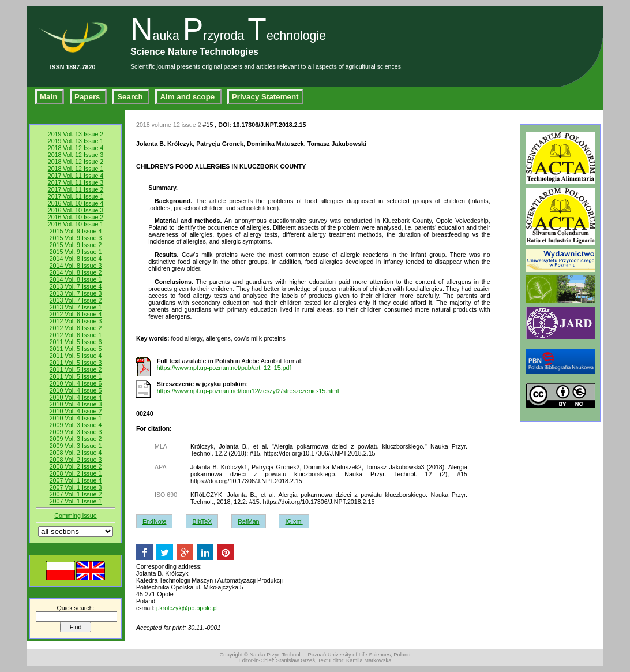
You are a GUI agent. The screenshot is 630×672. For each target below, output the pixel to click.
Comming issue (75, 516)
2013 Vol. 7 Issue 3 (76, 293)
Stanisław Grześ (295, 660)
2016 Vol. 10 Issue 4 (76, 203)
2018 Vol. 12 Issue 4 (76, 148)
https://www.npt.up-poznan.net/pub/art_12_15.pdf (224, 368)
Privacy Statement (265, 97)
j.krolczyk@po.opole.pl (187, 608)
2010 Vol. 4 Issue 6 (76, 383)
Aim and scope (188, 97)
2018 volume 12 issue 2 (169, 125)
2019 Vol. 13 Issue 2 (76, 134)
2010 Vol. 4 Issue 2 (76, 411)
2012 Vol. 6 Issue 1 (76, 335)
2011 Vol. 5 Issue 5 (76, 349)
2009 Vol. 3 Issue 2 (76, 439)
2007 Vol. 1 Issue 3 (76, 487)
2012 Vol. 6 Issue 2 (76, 328)
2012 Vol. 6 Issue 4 (76, 314)
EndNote (154, 521)
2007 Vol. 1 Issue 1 (76, 501)
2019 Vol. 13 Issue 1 (76, 141)
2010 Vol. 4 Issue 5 (76, 390)
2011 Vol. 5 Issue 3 (76, 363)
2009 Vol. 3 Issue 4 (76, 425)
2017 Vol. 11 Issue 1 (76, 196)
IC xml (294, 521)
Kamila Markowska (369, 660)
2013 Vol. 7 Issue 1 (76, 307)
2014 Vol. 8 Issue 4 (76, 259)
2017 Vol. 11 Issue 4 (76, 176)
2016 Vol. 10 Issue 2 (76, 217)
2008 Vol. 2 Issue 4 (76, 453)
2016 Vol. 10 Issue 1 (76, 224)
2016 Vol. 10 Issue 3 (76, 210)
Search (131, 97)
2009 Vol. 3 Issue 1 (76, 446)
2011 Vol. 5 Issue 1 (76, 376)
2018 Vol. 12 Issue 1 (76, 169)
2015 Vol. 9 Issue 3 (76, 238)
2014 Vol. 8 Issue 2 (76, 272)
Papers (88, 97)
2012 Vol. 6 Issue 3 (76, 321)
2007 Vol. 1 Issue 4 (76, 480)
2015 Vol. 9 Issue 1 (76, 252)
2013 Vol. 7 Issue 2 (76, 300)
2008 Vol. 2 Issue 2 (76, 466)
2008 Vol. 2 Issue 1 (76, 473)
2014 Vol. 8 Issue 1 (76, 279)
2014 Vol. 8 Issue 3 (76, 266)
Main (50, 97)
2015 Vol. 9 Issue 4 (76, 231)
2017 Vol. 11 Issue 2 (76, 189)
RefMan (248, 521)
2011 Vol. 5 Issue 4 (76, 356)
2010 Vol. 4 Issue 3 (76, 404)
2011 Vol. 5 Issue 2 (76, 369)
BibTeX (202, 521)
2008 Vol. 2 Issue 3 (76, 460)
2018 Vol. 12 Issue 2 (76, 162)
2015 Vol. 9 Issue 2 (76, 245)
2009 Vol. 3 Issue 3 (76, 432)
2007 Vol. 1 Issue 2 (76, 494)
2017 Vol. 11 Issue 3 (76, 182)
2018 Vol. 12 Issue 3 (76, 155)
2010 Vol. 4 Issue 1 (76, 418)
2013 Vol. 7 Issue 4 (76, 286)
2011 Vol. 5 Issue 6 (76, 342)
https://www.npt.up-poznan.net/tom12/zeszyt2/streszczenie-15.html (248, 391)
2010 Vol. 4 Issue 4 (76, 397)
